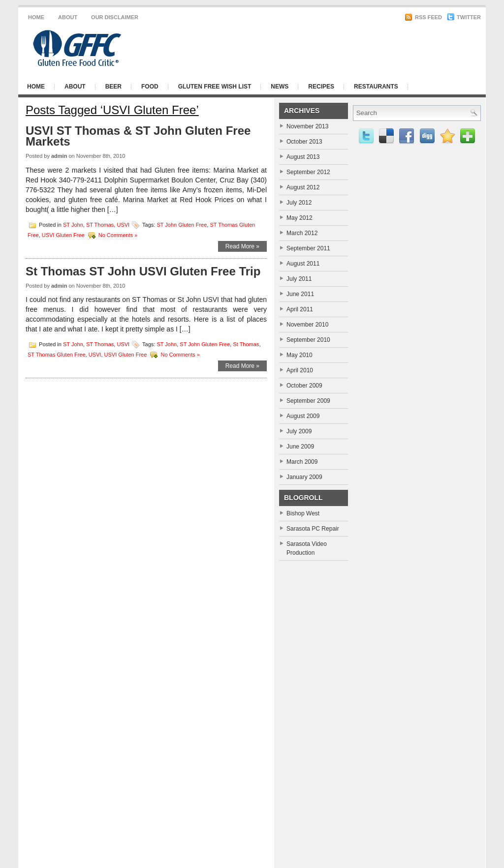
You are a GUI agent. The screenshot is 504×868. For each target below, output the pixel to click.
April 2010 (300, 370)
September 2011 (308, 248)
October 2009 (304, 386)
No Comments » (118, 235)
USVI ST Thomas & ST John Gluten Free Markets (138, 136)
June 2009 (300, 447)
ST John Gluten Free (182, 224)
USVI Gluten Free (63, 235)
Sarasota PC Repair (313, 529)
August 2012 (303, 187)
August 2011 (303, 264)
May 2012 (299, 218)
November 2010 (307, 325)
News (280, 87)
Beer (113, 87)
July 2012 (299, 203)
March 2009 (302, 462)
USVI (123, 224)
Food (150, 87)
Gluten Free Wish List (215, 87)
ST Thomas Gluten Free (57, 355)
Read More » (242, 246)
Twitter (464, 17)
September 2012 (308, 172)
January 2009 (304, 477)
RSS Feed (423, 17)
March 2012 (302, 233)
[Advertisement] (360, 48)
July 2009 (299, 431)
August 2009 (303, 416)
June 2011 (300, 294)
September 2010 (308, 340)
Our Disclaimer (115, 17)
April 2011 (300, 309)
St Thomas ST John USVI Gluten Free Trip (143, 271)
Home (36, 17)
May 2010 (299, 355)
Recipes (321, 87)
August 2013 (303, 157)
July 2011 (299, 279)
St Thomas (246, 344)
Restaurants (376, 87)
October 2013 (304, 142)
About (68, 17)
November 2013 (307, 126)
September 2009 (308, 401)
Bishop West (303, 513)
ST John (73, 224)
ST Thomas (100, 224)
